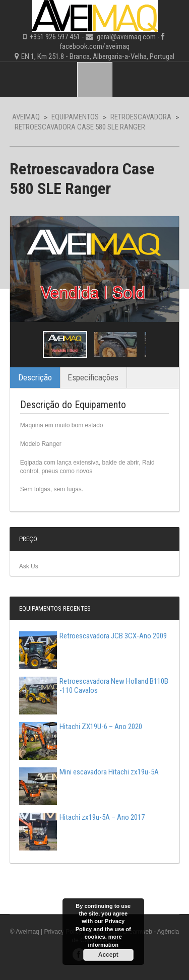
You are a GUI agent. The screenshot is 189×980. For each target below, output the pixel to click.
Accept (108, 955)
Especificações (93, 377)
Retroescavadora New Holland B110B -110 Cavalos (94, 686)
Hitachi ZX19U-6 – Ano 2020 (81, 727)
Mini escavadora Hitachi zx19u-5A (89, 772)
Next (162, 345)
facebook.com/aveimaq (94, 46)
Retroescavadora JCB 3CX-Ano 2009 (93, 636)
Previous (27, 345)
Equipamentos (75, 117)
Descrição (35, 377)
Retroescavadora (141, 117)
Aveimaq (26, 117)
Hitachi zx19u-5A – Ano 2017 (82, 817)
